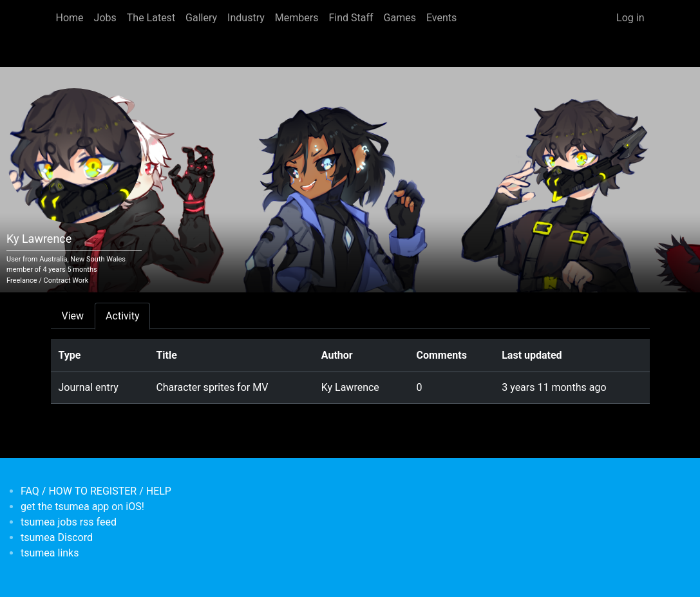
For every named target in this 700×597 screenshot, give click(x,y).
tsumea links (50, 553)
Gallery (201, 18)
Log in (630, 18)
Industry (246, 18)
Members (297, 18)
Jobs (105, 18)
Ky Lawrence (350, 387)
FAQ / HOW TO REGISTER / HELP (96, 491)
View (73, 316)
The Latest (151, 18)
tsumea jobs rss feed (69, 522)
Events (441, 18)
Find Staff (351, 18)
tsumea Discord (57, 537)
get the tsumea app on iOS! (82, 507)
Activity (122, 316)
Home (70, 18)
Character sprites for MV (212, 387)
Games (400, 18)
